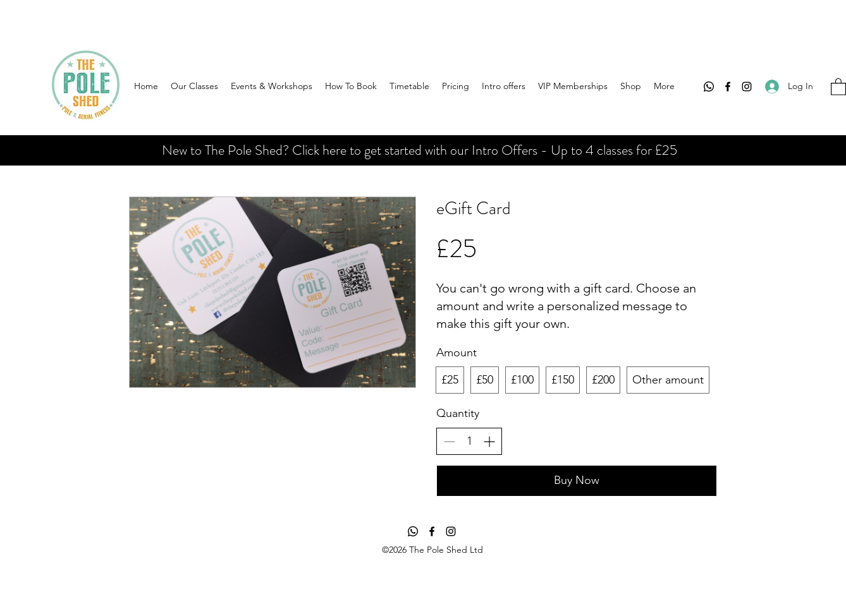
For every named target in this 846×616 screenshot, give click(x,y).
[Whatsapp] (709, 87)
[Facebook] (728, 87)
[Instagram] (747, 87)
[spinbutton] (469, 441)
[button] (838, 86)
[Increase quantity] (489, 441)
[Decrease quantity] (449, 441)
